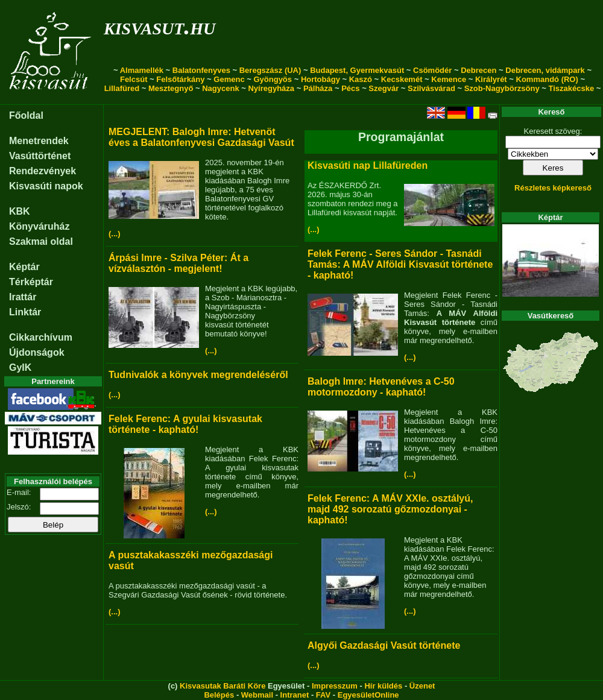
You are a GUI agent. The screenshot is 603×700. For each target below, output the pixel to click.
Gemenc (229, 79)
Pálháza (318, 88)
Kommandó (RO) (547, 79)
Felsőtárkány (180, 79)
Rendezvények (43, 171)
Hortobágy (320, 79)
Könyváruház (39, 226)
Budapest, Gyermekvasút (357, 70)
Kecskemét (402, 79)
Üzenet (422, 686)
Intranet (295, 695)
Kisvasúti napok (46, 186)
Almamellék (142, 70)
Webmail (257, 695)
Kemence (449, 79)
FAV (323, 695)
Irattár (23, 297)
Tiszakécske (571, 88)
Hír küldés (383, 686)
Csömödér (432, 70)
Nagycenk (220, 88)
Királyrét (491, 79)
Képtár (24, 267)
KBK (20, 211)
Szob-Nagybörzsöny (502, 88)
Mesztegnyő (171, 88)
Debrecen (478, 70)
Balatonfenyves (201, 70)
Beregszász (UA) (270, 70)
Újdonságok (37, 352)
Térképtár (31, 282)
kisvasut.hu (159, 26)
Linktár (25, 312)
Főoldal (26, 115)
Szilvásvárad (431, 88)
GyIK (20, 367)
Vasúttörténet (40, 156)
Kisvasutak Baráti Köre (223, 686)
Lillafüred (122, 88)
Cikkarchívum (41, 337)
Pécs (350, 88)
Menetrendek (39, 141)
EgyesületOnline (368, 695)
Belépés (219, 695)
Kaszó (361, 79)
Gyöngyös (273, 79)
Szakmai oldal (41, 241)
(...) (115, 234)
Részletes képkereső (553, 188)
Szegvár (384, 88)
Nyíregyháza (271, 88)
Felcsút (134, 79)
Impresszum (335, 686)
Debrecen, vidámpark (545, 70)
